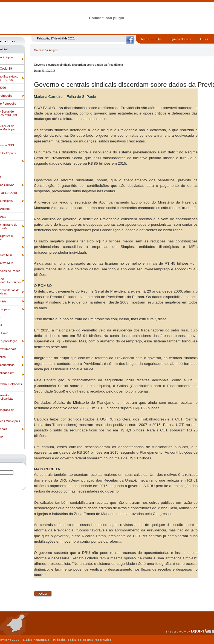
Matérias (39, 50)
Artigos (53, 50)
